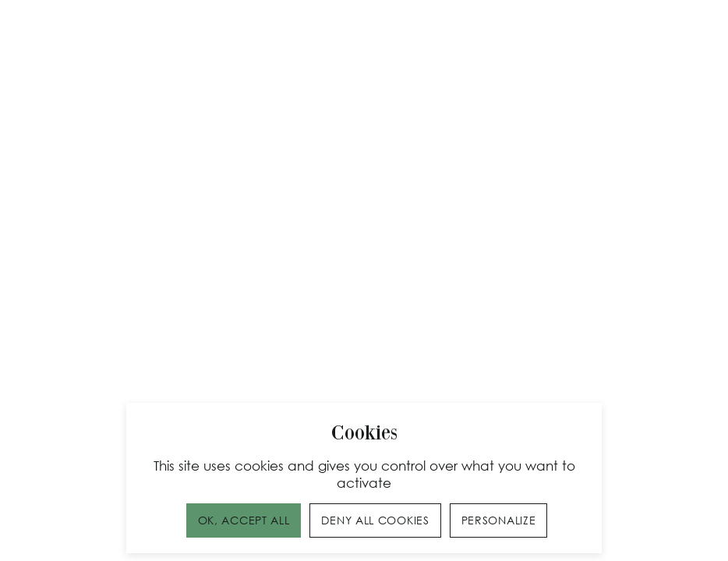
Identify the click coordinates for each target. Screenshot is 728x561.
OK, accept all (244, 520)
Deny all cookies (375, 520)
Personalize (499, 520)
